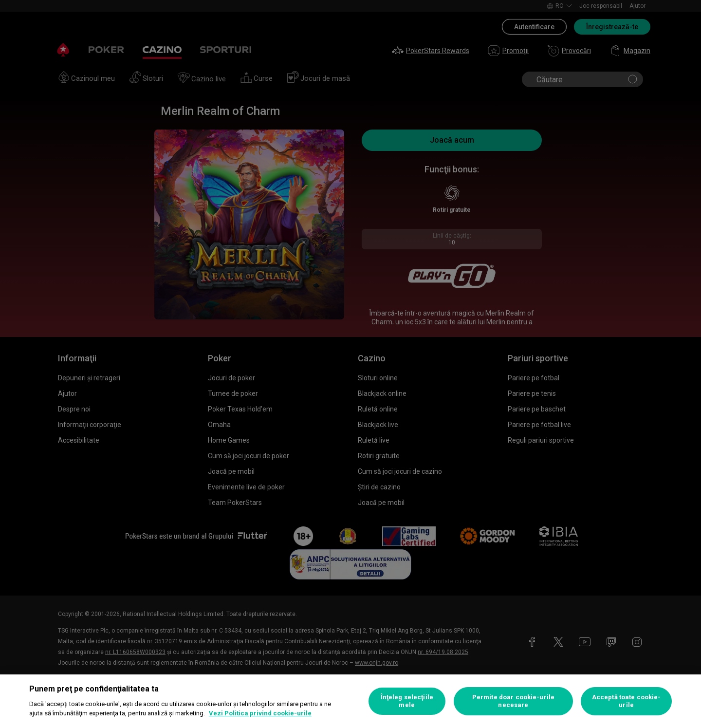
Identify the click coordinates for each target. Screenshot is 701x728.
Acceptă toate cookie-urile (627, 701)
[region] (350, 701)
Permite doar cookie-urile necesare (513, 701)
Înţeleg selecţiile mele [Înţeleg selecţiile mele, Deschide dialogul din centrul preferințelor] (407, 701)
